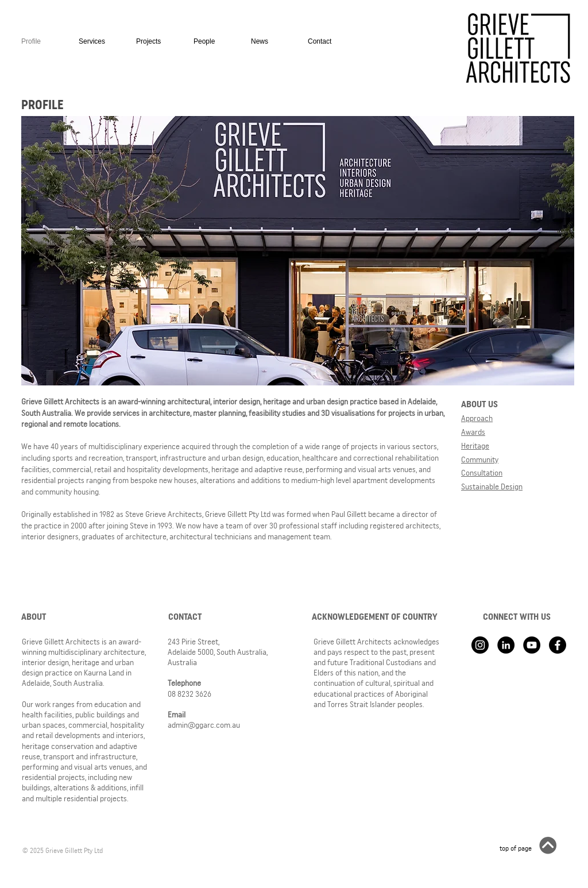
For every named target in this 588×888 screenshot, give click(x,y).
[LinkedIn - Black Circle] (506, 645)
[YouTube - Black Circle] (532, 645)
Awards (473, 432)
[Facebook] (558, 645)
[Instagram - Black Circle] (480, 645)
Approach (477, 418)
